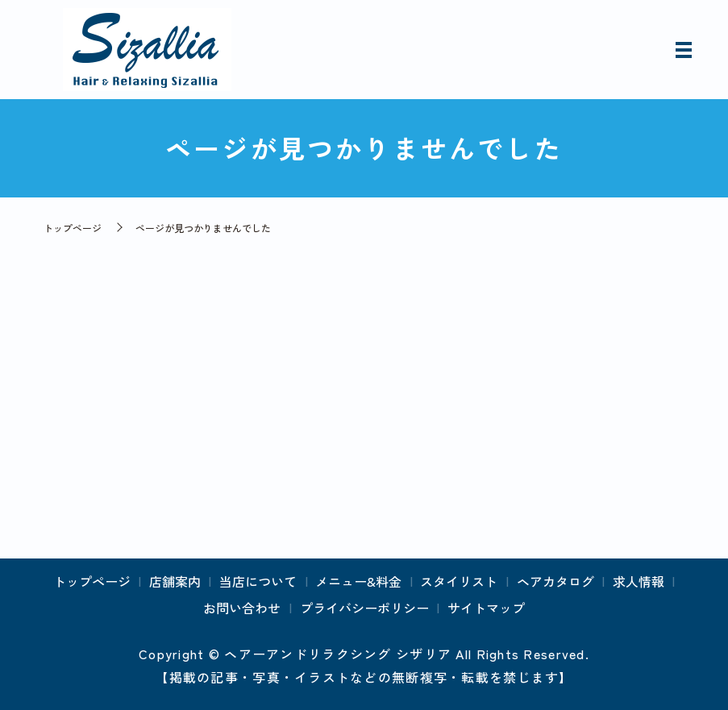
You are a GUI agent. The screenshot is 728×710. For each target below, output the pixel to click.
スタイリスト (459, 581)
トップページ (73, 228)
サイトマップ (486, 608)
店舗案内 (175, 581)
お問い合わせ (242, 608)
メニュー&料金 (358, 581)
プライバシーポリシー (364, 608)
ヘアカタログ (555, 581)
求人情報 (639, 581)
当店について (258, 581)
